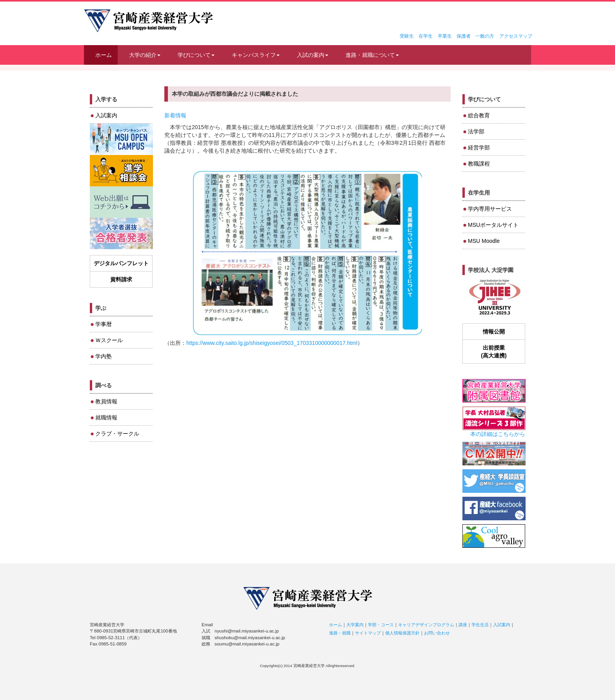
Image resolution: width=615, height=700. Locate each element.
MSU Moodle (484, 241)
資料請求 (121, 279)
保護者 (464, 36)
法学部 (476, 131)
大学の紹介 (145, 55)
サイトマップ (368, 633)
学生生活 (480, 625)
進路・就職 (340, 633)
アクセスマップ (516, 36)
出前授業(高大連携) (494, 352)
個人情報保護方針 (402, 633)
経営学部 (479, 148)
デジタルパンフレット (121, 263)
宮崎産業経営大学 (148, 21)
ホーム (104, 55)
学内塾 (104, 356)
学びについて (196, 55)
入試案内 (106, 115)
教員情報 (106, 401)
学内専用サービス (490, 209)
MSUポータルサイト (493, 225)
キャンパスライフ (256, 55)
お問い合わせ (437, 633)
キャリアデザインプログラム (426, 625)
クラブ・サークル (117, 434)
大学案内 (355, 625)
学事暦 (104, 324)
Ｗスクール (109, 340)
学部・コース (381, 625)
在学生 (426, 36)
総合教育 (479, 115)
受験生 (407, 36)
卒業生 (445, 36)
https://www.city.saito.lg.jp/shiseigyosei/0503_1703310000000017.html (272, 343)
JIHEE (494, 298)
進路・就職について (372, 55)
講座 (463, 625)
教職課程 (479, 164)
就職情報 (106, 417)
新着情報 (175, 115)
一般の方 (485, 36)
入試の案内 (313, 55)
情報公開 (494, 332)
